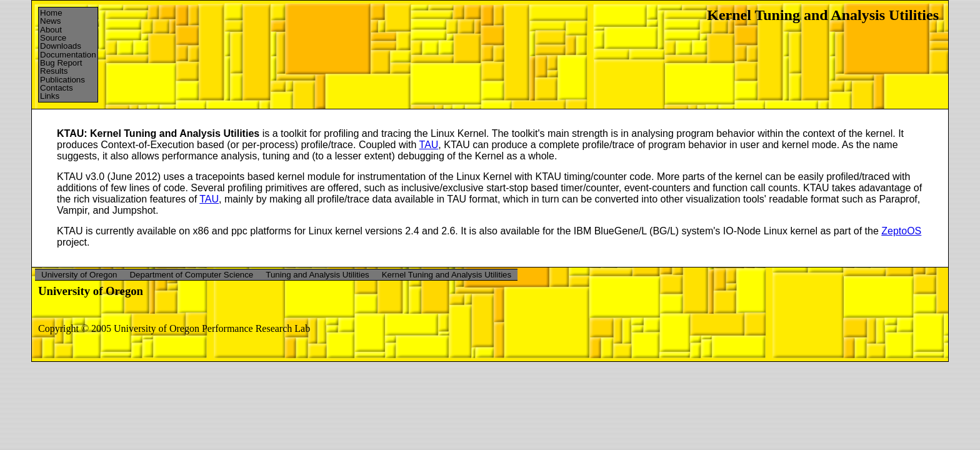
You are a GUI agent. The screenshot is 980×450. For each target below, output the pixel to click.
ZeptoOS (901, 231)
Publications (62, 80)
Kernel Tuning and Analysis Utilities (447, 275)
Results (54, 71)
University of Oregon (79, 275)
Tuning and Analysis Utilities (317, 275)
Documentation (68, 55)
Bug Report (61, 63)
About (51, 30)
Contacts (57, 88)
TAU (429, 145)
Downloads (61, 46)
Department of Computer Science (191, 275)
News (50, 21)
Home (51, 13)
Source (53, 38)
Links (50, 96)
